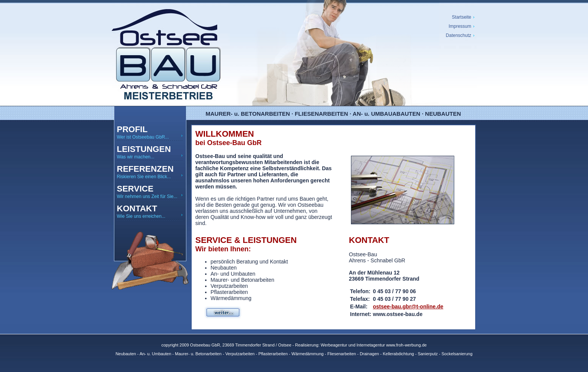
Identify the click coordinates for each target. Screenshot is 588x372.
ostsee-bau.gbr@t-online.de (408, 307)
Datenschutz (459, 35)
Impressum (460, 26)
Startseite (462, 17)
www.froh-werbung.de (406, 345)
